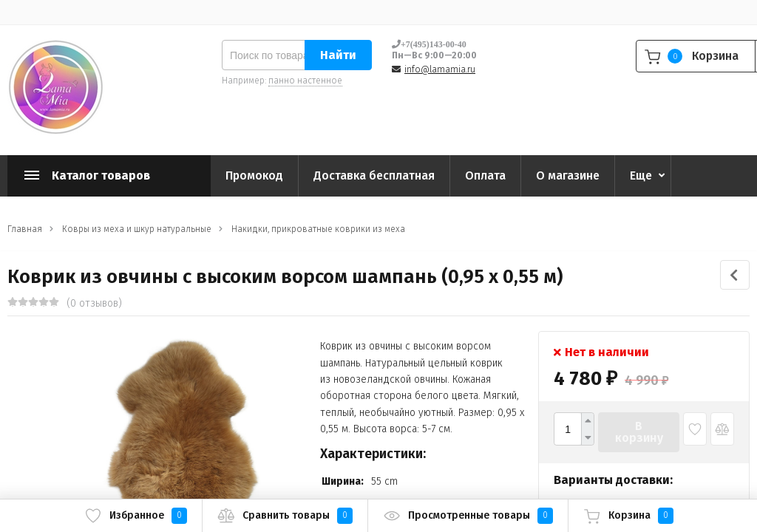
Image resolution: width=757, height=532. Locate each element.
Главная (25, 229)
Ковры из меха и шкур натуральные (137, 229)
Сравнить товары (285, 516)
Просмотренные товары (468, 516)
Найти (338, 55)
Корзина (628, 516)
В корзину (639, 432)
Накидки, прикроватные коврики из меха (318, 229)
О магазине (568, 175)
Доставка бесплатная (374, 175)
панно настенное (305, 81)
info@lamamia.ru (440, 69)
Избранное (136, 516)
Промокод (254, 175)
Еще (641, 175)
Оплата (485, 175)
